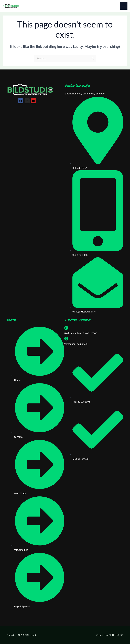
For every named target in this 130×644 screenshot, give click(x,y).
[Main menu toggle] (124, 6)
